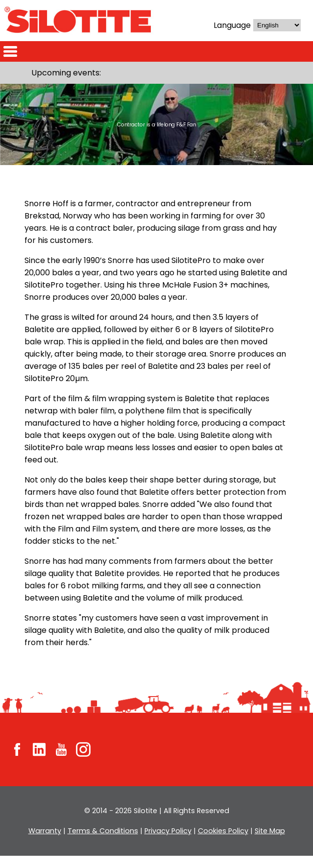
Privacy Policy (167, 843)
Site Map (268, 843)
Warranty (47, 843)
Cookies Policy (221, 843)
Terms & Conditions (103, 843)
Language (231, 25)
